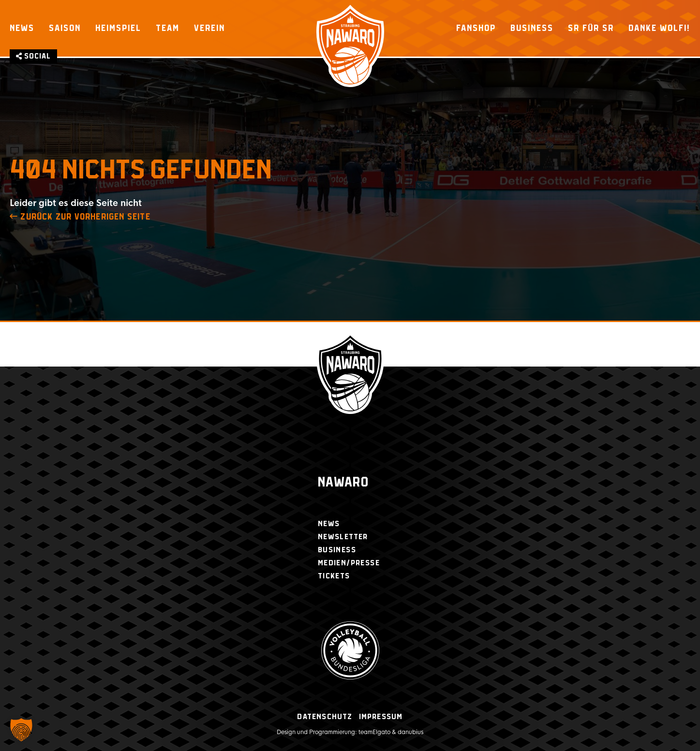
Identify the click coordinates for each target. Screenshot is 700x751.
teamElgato (374, 732)
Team (168, 28)
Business (532, 28)
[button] (21, 730)
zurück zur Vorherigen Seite (80, 217)
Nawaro (343, 483)
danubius (410, 732)
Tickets (334, 576)
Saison (65, 28)
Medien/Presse (349, 563)
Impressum (381, 717)
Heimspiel (118, 28)
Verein (209, 28)
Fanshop (476, 28)
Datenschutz (325, 717)
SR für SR (591, 28)
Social (33, 56)
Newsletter (343, 537)
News (22, 28)
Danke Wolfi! (659, 28)
